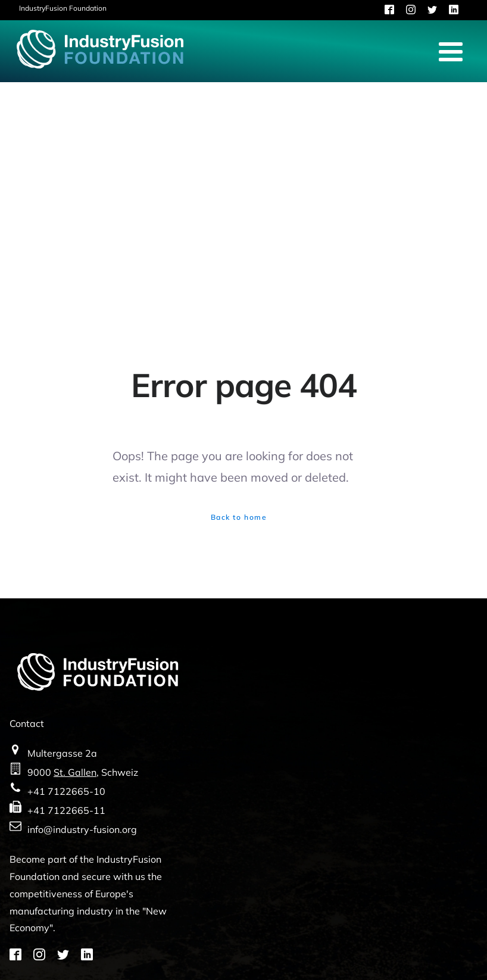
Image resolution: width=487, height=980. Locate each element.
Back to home (239, 517)
